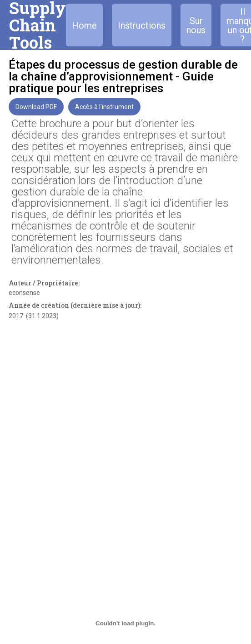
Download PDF (36, 107)
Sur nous (196, 25)
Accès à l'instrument (104, 107)
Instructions (142, 25)
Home (84, 25)
